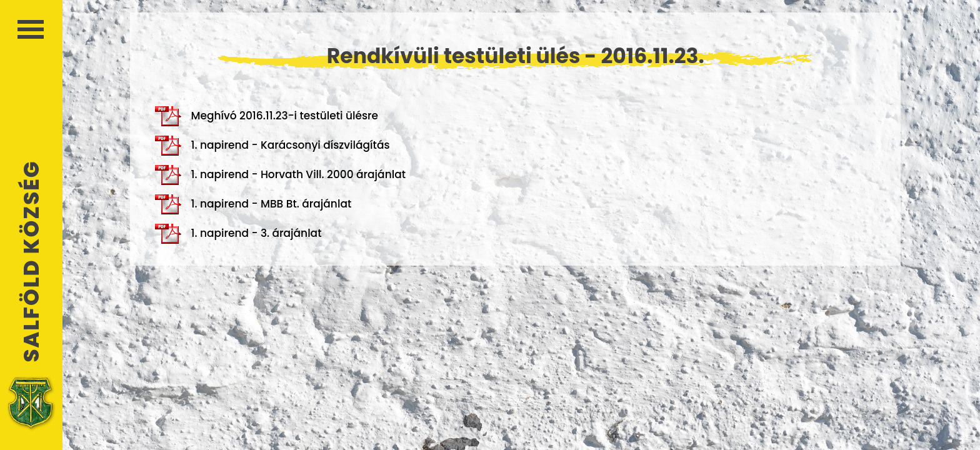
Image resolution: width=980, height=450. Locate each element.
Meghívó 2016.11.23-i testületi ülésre (267, 116)
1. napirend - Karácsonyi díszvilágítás (272, 146)
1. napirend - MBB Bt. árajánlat (253, 204)
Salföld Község (31, 262)
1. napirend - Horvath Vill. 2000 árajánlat (280, 175)
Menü (31, 29)
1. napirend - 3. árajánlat (238, 234)
